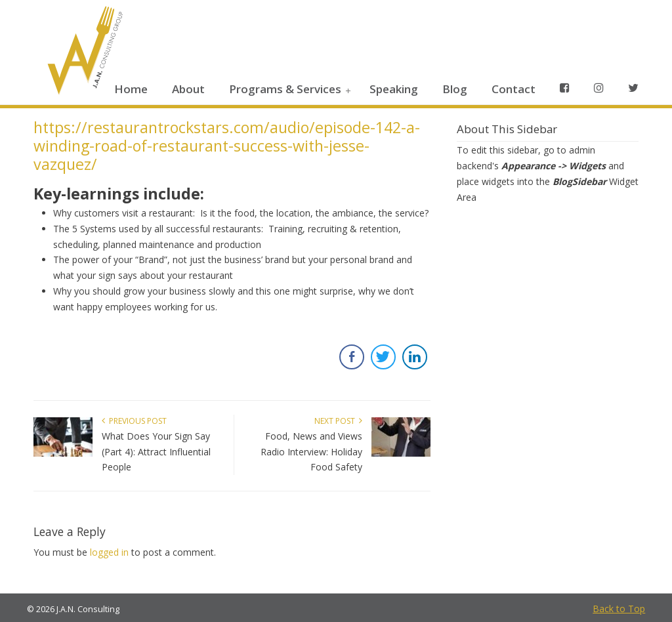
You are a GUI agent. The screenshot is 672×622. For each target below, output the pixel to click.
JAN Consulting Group (83, 53)
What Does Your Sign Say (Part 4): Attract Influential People (156, 452)
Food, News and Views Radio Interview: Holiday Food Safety (311, 452)
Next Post (338, 421)
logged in (109, 552)
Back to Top (619, 609)
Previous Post (134, 421)
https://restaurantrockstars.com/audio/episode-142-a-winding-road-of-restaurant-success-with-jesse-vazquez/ (227, 146)
